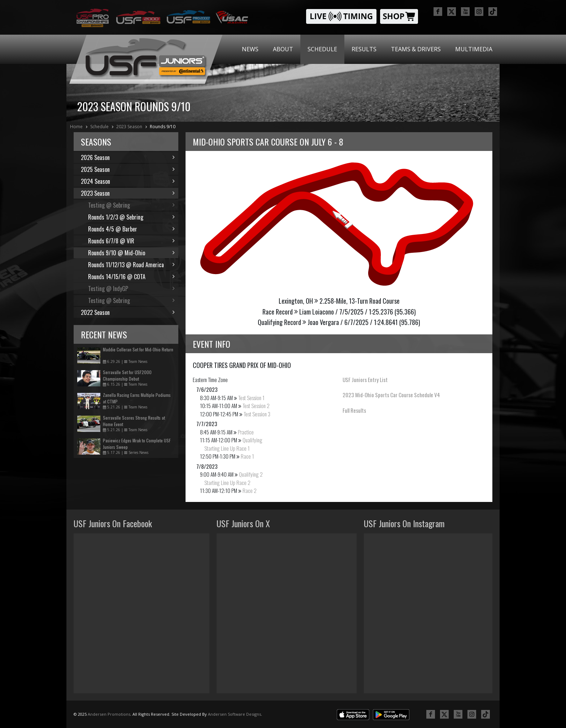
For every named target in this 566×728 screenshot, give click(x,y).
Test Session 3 (257, 414)
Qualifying (252, 440)
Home (76, 127)
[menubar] (367, 49)
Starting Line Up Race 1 (227, 448)
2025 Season (128, 169)
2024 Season (128, 181)
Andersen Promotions (109, 714)
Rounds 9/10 (163, 127)
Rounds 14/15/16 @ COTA (131, 277)
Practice (246, 432)
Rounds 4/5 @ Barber (131, 229)
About (283, 49)
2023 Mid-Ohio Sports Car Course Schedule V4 (391, 395)
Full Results (354, 410)
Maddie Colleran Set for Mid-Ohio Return (138, 349)
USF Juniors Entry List (365, 380)
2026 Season (128, 157)
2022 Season (128, 312)
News (250, 49)
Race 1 (247, 456)
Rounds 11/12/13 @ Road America (131, 265)
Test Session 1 (251, 398)
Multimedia (474, 49)
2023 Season (129, 127)
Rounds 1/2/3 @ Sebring (131, 217)
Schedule (322, 49)
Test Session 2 (256, 406)
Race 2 (250, 490)
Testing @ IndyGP (131, 289)
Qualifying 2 (251, 474)
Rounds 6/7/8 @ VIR (131, 241)
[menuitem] (250, 49)
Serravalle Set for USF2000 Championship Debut (127, 375)
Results (364, 49)
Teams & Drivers (416, 49)
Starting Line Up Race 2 (227, 482)
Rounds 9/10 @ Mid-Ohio (131, 253)
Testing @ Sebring (131, 205)
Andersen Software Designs (234, 714)
